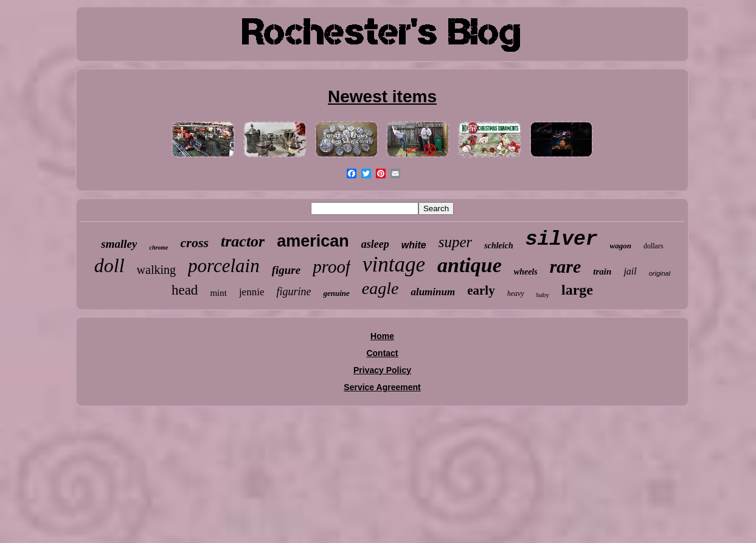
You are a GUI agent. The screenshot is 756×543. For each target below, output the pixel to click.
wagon (621, 246)
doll (109, 265)
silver (562, 240)
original (660, 273)
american (313, 241)
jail (630, 271)
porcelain (224, 266)
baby (543, 295)
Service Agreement (382, 387)
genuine (336, 293)
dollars (654, 246)
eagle (380, 288)
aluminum (433, 292)
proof (331, 267)
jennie (252, 292)
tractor (243, 241)
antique (470, 265)
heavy (516, 293)
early (481, 290)
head (185, 290)
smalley (119, 244)
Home (382, 336)
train (602, 271)
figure (286, 270)
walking (156, 270)
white (414, 245)
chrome (158, 247)
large (577, 290)
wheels (526, 272)
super (456, 242)
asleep (375, 244)
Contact (382, 353)
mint (218, 293)
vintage (394, 264)
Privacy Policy (382, 370)
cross (195, 243)
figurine (293, 292)
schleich (498, 246)
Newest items (382, 96)
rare (566, 266)
